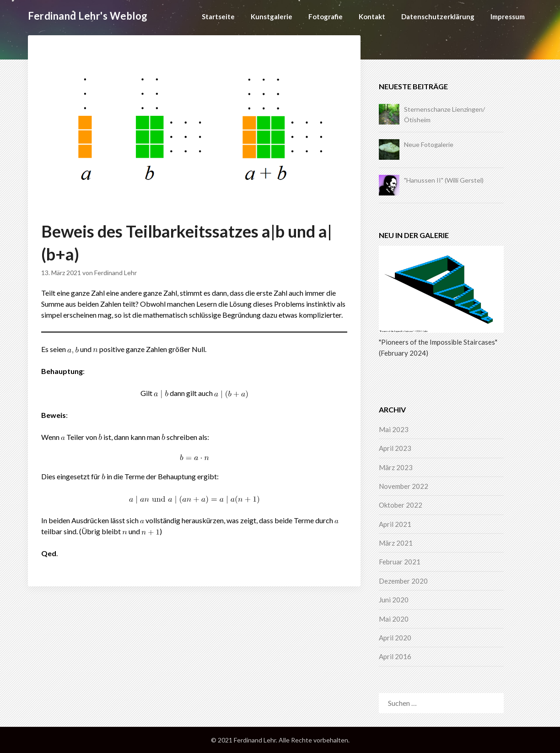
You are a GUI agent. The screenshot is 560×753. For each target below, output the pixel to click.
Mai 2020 (394, 619)
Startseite (218, 16)
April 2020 (395, 638)
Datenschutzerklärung (438, 16)
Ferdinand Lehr (116, 273)
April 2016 (395, 656)
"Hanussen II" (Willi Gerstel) (444, 180)
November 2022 (404, 486)
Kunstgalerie (272, 16)
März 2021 (396, 543)
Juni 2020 (394, 600)
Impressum (508, 16)
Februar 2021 (400, 562)
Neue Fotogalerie (429, 144)
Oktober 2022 (401, 505)
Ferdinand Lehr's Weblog (88, 16)
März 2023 (396, 467)
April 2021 (395, 524)
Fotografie (326, 16)
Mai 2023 (394, 429)
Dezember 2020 (403, 581)
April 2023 (395, 448)
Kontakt (372, 16)
